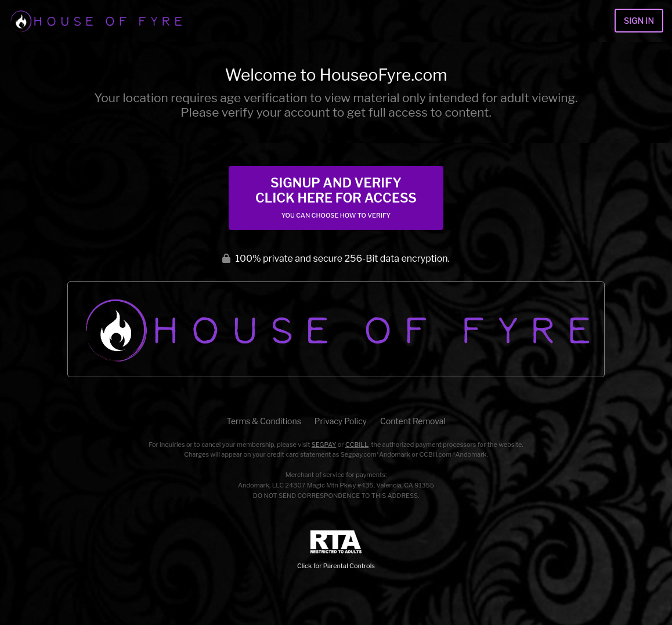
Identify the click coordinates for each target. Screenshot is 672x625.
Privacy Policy (341, 421)
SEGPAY (324, 445)
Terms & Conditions (263, 421)
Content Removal (413, 421)
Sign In (639, 21)
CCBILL (357, 445)
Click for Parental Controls (336, 550)
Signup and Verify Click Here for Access (336, 197)
